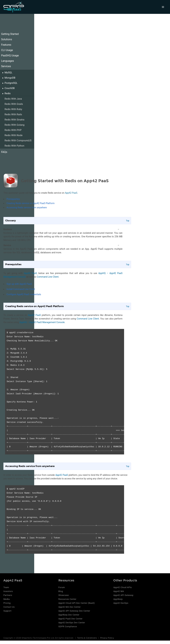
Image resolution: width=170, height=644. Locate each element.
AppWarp (118, 599)
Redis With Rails (13, 114)
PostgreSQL (11, 83)
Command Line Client (48, 277)
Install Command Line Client (21, 289)
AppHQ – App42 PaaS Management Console (42, 322)
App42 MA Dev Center (70, 607)
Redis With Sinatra (14, 120)
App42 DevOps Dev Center (72, 623)
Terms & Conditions (87, 638)
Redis (8, 93)
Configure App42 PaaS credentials (24, 294)
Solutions (7, 39)
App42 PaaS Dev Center (71, 619)
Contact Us (9, 607)
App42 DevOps (121, 603)
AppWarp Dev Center (69, 615)
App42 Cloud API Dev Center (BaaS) (77, 603)
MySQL (8, 73)
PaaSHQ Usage (10, 56)
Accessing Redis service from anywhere (27, 207)
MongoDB (10, 78)
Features (6, 45)
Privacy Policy (107, 638)
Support (7, 611)
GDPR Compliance (68, 626)
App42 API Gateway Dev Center (74, 611)
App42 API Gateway (123, 595)
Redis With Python (14, 146)
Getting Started (10, 34)
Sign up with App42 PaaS (19, 284)
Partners (8, 595)
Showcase (64, 595)
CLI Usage (7, 50)
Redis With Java (13, 99)
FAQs (4, 152)
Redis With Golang (14, 125)
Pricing (7, 603)
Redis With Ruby (13, 109)
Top (127, 221)
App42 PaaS (71, 193)
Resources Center (67, 599)
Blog (61, 591)
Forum (62, 587)
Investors (8, 591)
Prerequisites (13, 199)
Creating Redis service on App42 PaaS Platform (31, 203)
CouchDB (10, 88)
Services (6, 66)
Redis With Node (14, 135)
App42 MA (119, 591)
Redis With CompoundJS (18, 141)
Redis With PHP (13, 130)
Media (7, 599)
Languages (7, 61)
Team (6, 587)
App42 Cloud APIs (123, 587)
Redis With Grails (14, 104)
